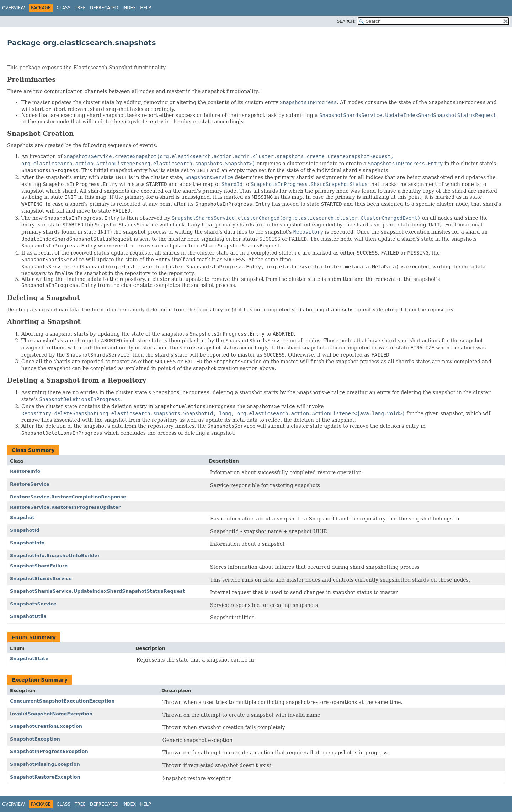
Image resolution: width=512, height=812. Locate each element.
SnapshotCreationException (46, 726)
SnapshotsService (33, 604)
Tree (80, 8)
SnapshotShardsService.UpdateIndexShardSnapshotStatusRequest (97, 591)
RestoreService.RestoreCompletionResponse (68, 497)
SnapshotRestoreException (45, 777)
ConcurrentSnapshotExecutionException (62, 701)
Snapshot (22, 517)
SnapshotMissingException (45, 764)
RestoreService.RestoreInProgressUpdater (65, 507)
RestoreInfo (25, 471)
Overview (14, 8)
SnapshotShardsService (41, 579)
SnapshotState (29, 659)
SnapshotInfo (27, 543)
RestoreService (30, 484)
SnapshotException (35, 739)
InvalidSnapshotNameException (51, 714)
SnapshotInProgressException (49, 751)
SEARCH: (346, 21)
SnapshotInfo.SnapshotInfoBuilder (55, 555)
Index (129, 8)
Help (146, 8)
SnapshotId (25, 530)
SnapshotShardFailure (39, 566)
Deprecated (104, 8)
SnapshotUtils (28, 616)
